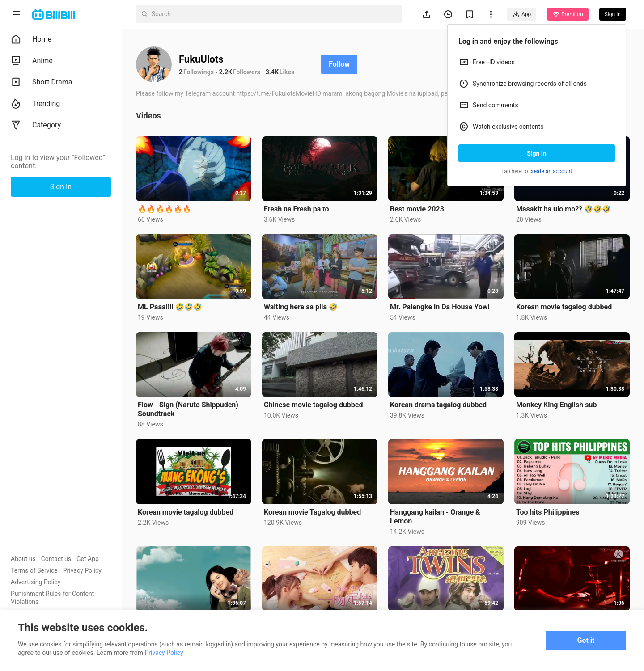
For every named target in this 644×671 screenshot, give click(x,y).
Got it (586, 640)
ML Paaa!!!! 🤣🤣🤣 (170, 307)
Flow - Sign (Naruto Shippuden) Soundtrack (188, 409)
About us (23, 559)
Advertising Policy (36, 582)
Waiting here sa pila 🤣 (301, 307)
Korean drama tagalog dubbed (438, 405)
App (522, 14)
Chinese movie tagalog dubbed (314, 405)
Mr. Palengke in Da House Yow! (440, 307)
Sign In (537, 153)
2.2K (226, 72)
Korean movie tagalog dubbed (564, 307)
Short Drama (42, 82)
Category (36, 125)
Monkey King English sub (556, 405)
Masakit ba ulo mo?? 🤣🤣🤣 (563, 209)
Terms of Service (34, 570)
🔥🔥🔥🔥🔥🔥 (165, 209)
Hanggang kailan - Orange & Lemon (435, 517)
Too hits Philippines (548, 512)
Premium (568, 14)
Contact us (56, 559)
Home (31, 39)
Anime (32, 61)
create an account (551, 171)
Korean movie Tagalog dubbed (312, 512)
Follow (339, 64)
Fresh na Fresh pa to (296, 209)
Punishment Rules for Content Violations (52, 598)
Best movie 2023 (417, 209)
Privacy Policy (82, 570)
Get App (88, 559)
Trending (35, 104)
